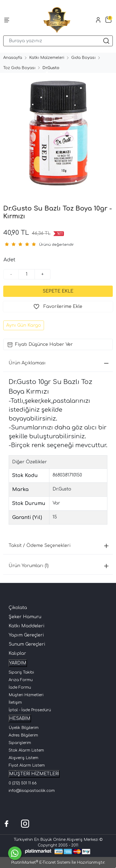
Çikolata (18, 608)
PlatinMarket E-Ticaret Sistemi (41, 862)
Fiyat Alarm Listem (27, 765)
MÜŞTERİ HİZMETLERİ (34, 774)
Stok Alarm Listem (26, 750)
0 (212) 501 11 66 (23, 783)
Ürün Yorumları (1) (59, 566)
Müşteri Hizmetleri (26, 695)
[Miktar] (27, 274)
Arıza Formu (21, 680)
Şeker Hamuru (25, 617)
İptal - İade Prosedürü (30, 710)
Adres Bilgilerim (23, 735)
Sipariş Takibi (21, 672)
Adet (9, 260)
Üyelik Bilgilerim (24, 728)
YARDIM (18, 663)
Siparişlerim (20, 743)
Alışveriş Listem (23, 758)
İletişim (15, 702)
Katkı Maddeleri (26, 626)
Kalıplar (17, 653)
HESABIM (20, 718)
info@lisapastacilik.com (32, 791)
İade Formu (20, 687)
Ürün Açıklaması (59, 363)
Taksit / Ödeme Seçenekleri (59, 546)
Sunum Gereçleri (27, 644)
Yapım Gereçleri (26, 635)
